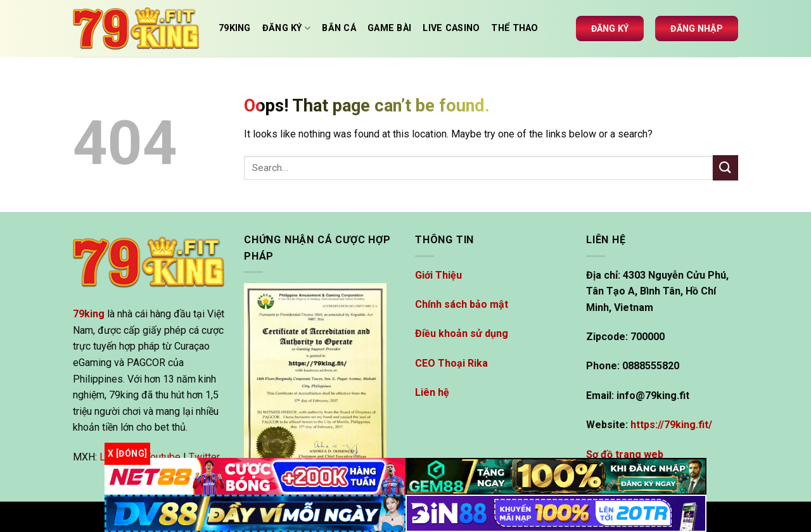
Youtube (163, 457)
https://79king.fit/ (671, 425)
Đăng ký (610, 28)
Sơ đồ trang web (625, 454)
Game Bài (389, 28)
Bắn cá (339, 28)
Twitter (204, 457)
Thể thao (514, 28)
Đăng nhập (697, 28)
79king (235, 28)
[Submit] (725, 168)
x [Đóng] (127, 453)
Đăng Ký (287, 28)
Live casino (451, 28)
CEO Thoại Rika (451, 363)
